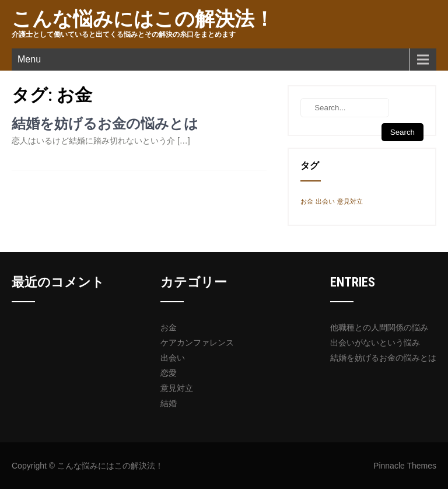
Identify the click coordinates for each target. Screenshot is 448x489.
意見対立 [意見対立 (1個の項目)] (350, 201)
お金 (169, 327)
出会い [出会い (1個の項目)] (325, 201)
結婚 (169, 403)
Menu (29, 59)
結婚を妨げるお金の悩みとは (105, 124)
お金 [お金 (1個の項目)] (307, 201)
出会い (173, 358)
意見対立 (177, 388)
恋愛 (169, 373)
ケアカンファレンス (197, 343)
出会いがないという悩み (375, 343)
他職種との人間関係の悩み (379, 327)
